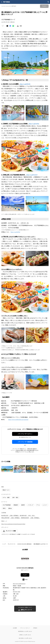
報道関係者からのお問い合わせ (25, 631)
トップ (4, 544)
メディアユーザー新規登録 (25, 442)
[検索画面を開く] (48, 2)
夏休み (10, 508)
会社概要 (15, 628)
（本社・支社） (31, 516)
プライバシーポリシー (25, 628)
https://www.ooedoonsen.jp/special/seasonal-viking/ (13, 524)
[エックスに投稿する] (7, 26)
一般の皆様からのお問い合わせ (25, 638)
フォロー (25, 575)
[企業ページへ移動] (25, 559)
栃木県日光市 (5, 516)
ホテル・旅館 (6, 498)
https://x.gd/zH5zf (15, 232)
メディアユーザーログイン (25, 434)
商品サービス (6, 490)
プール (38, 505)
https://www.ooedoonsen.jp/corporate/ (18, 420)
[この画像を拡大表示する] (7, 469)
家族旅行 (16, 505)
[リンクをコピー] (21, 26)
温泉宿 (23, 505)
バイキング (30, 505)
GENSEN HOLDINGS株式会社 (24, 544)
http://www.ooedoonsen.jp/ (19, 584)
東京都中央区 (23, 516)
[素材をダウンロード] (18, 26)
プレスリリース (11, 544)
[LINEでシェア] (13, 26)
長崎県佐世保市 (25, 518)
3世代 (4, 508)
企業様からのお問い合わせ (25, 635)
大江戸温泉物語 (7, 505)
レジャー (45, 505)
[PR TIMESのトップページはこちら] (7, 2)
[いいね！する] (3, 26)
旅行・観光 (15, 498)
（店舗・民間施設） (14, 516)
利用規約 (35, 628)
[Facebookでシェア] (10, 26)
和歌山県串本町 (5, 518)
